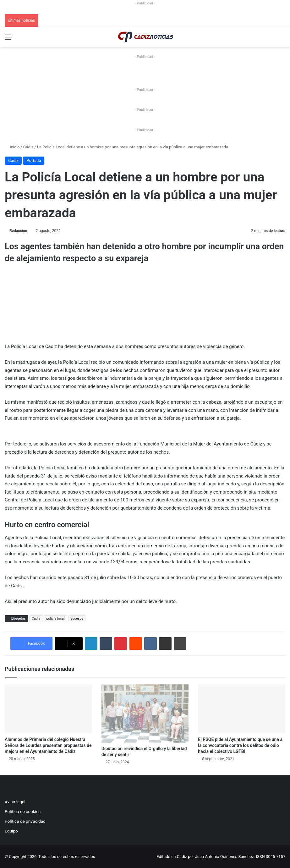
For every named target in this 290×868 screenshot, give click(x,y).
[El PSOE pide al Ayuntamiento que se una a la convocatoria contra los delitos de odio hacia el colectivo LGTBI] (242, 709)
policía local (55, 619)
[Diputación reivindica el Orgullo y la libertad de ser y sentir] (145, 713)
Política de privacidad (25, 821)
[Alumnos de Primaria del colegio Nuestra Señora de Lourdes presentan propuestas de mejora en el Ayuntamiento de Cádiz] (48, 709)
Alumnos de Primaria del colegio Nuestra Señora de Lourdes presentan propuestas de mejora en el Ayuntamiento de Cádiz (48, 745)
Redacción (18, 231)
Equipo (11, 831)
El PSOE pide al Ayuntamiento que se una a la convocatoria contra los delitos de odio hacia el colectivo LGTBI (240, 745)
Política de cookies (23, 811)
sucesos (77, 619)
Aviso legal (15, 802)
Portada (34, 160)
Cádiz (28, 147)
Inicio (12, 147)
